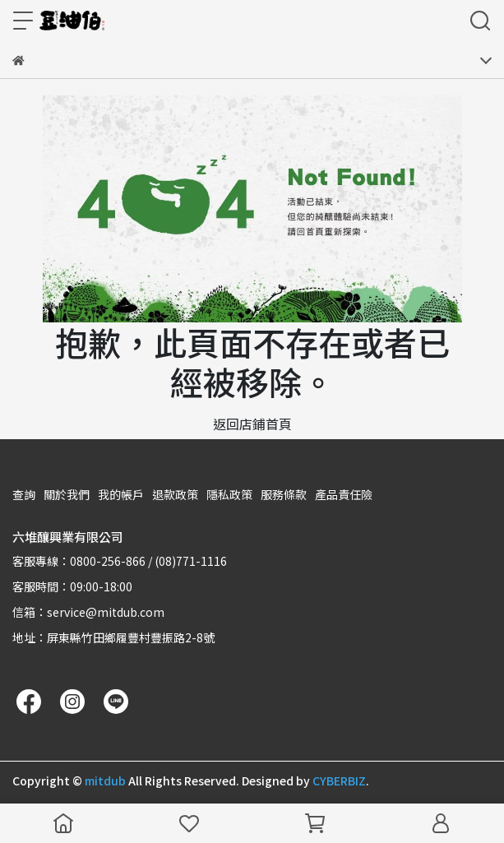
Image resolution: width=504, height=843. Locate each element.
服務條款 (284, 494)
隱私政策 (229, 494)
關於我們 (67, 494)
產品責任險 (344, 494)
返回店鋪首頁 (252, 424)
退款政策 (175, 494)
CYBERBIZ (339, 780)
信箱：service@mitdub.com (88, 612)
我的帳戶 (121, 494)
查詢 (24, 494)
